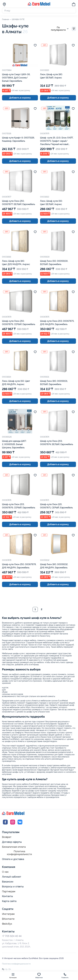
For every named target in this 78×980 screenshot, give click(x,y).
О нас (5, 872)
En (10, 969)
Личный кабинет (12, 877)
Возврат (7, 837)
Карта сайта (9, 901)
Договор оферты (12, 842)
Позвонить (65, 976)
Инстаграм (8, 914)
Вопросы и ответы (13, 887)
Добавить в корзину (20, 98)
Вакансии (8, 882)
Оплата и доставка (13, 859)
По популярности (60, 29)
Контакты (7, 896)
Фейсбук (7, 924)
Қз (6, 969)
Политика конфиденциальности (19, 853)
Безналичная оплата (14, 847)
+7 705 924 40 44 (12, 936)
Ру (3, 969)
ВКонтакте (8, 919)
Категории (13, 976)
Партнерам (9, 892)
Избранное (39, 976)
